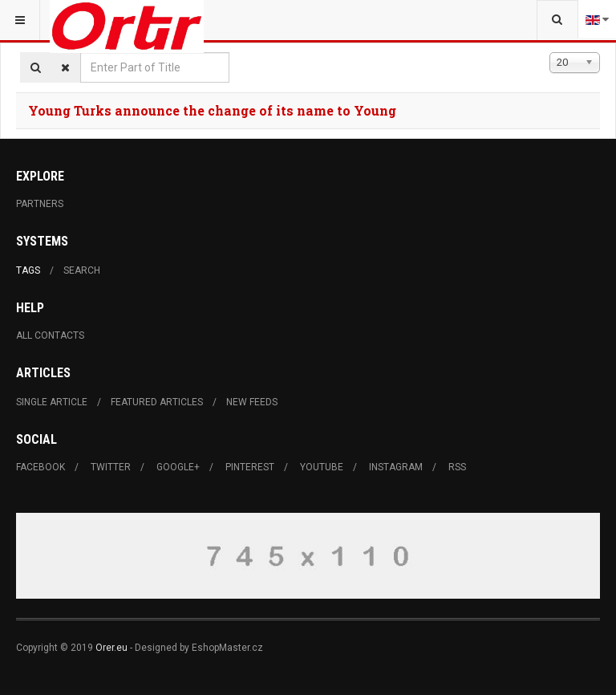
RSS (457, 467)
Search (82, 270)
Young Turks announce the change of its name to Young (212, 110)
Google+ (178, 467)
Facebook (41, 467)
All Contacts (50, 335)
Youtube (322, 467)
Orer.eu (111, 648)
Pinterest (250, 467)
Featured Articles (157, 402)
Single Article (52, 402)
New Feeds (252, 402)
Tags (28, 270)
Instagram (396, 467)
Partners (40, 204)
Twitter (111, 467)
